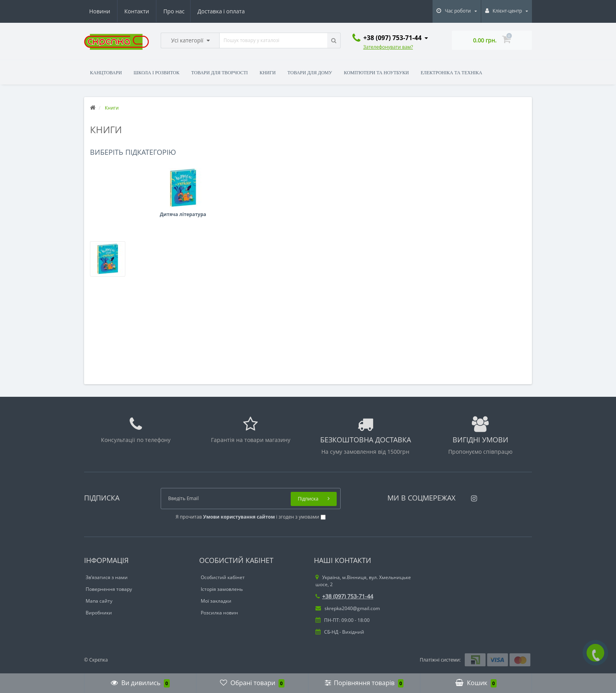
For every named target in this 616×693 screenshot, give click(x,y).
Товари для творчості (220, 73)
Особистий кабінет (223, 577)
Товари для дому (310, 73)
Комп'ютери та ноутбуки (376, 73)
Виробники (99, 613)
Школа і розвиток (157, 73)
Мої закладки (216, 601)
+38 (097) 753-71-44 (344, 596)
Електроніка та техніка (452, 73)
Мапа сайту (99, 601)
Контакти (234, 11)
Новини (197, 11)
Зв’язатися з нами (107, 577)
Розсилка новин (219, 613)
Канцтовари (106, 73)
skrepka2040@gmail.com (348, 608)
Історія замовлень (222, 589)
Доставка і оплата (148, 11)
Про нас (100, 11)
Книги (268, 73)
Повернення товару (109, 589)
